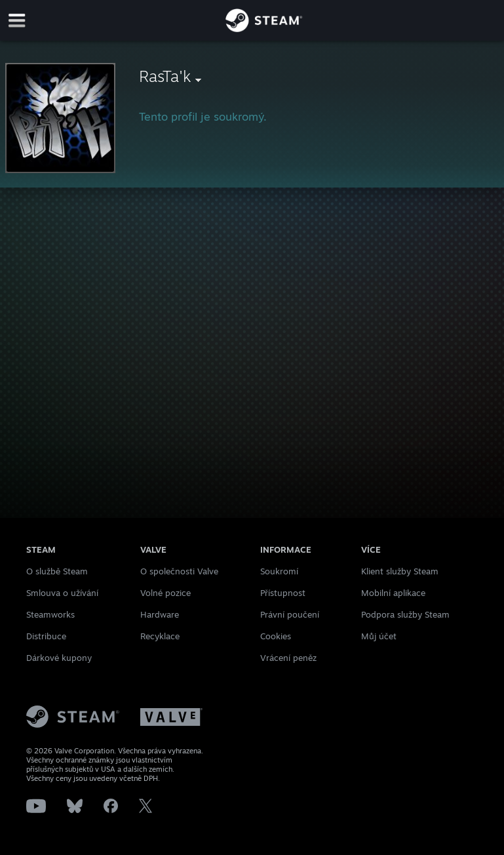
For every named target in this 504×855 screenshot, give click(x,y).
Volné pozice (165, 593)
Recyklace (160, 636)
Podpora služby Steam (405, 614)
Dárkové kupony (59, 658)
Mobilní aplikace (393, 593)
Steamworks (50, 614)
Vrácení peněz (288, 658)
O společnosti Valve (179, 571)
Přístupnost (283, 593)
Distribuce (46, 636)
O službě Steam (57, 571)
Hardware (160, 614)
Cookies (276, 636)
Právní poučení (290, 614)
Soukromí (279, 571)
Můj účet (379, 636)
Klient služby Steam (400, 571)
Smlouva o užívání (62, 593)
